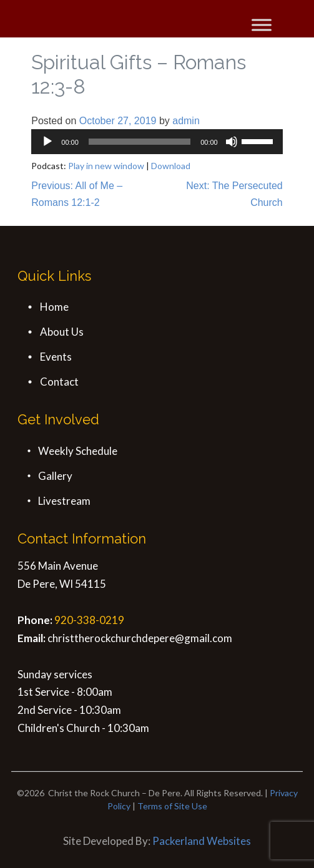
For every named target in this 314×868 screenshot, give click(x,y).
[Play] (47, 142)
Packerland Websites (202, 841)
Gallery (55, 476)
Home (54, 307)
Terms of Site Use (172, 806)
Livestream (64, 501)
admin (186, 121)
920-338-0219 (89, 620)
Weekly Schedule (78, 451)
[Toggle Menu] (262, 25)
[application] (157, 142)
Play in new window (106, 166)
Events (56, 357)
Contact (59, 382)
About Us (62, 332)
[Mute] (232, 142)
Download (171, 166)
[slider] (140, 142)
